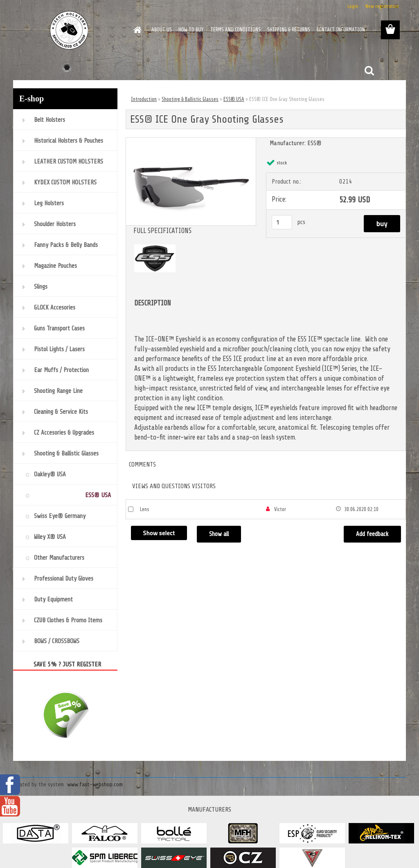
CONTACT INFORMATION (341, 30)
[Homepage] (136, 30)
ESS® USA (234, 99)
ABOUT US (162, 30)
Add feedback (372, 534)
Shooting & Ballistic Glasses (190, 99)
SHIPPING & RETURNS (289, 30)
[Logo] (69, 30)
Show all (219, 534)
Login (353, 6)
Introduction (144, 99)
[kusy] (282, 222)
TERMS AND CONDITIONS (235, 30)
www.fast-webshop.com (95, 784)
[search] (369, 71)
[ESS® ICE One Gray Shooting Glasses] (191, 141)
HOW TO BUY (191, 30)
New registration (382, 6)
